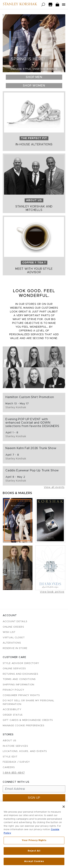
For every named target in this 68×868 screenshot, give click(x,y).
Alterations (12, 643)
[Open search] (43, 5)
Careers (9, 767)
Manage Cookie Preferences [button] (24, 726)
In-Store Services (15, 746)
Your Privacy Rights (34, 841)
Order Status (13, 715)
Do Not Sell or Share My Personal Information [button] (28, 702)
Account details (15, 622)
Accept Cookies (34, 862)
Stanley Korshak (20, 5)
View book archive (52, 592)
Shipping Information (18, 685)
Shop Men (34, 77)
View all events (54, 487)
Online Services (14, 669)
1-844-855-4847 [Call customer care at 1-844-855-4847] (14, 773)
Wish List (9, 632)
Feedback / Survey (16, 762)
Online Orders (13, 627)
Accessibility (12, 710)
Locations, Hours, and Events (25, 751)
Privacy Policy (14, 690)
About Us (10, 741)
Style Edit (10, 757)
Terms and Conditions (19, 679)
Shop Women (34, 86)
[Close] (64, 807)
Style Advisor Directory (21, 663)
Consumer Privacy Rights (21, 695)
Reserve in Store (15, 648)
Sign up (34, 798)
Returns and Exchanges (20, 674)
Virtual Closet (14, 638)
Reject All (34, 852)
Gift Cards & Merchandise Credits (28, 720)
